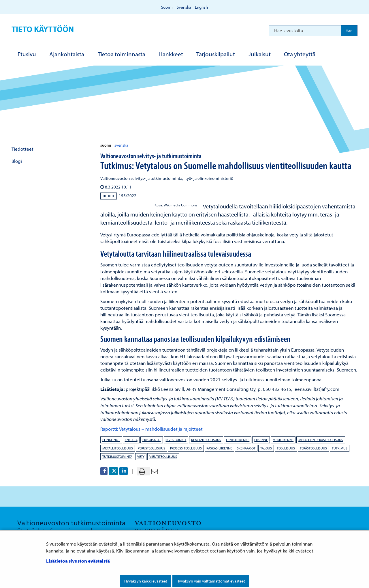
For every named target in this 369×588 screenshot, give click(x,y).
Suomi (167, 7)
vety (141, 457)
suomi (106, 145)
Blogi (17, 161)
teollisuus (286, 448)
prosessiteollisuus (186, 448)
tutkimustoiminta (117, 457)
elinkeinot (111, 440)
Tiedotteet (22, 149)
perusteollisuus (151, 448)
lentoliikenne (238, 440)
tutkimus (340, 448)
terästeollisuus (313, 448)
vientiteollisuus (163, 457)
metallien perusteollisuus (321, 440)
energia (131, 440)
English (201, 7)
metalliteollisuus (118, 448)
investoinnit (176, 440)
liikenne (261, 440)
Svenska (184, 7)
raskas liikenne (219, 448)
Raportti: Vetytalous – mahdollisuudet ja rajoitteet (151, 429)
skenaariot (246, 448)
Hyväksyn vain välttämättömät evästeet (211, 581)
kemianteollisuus (206, 440)
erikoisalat (152, 440)
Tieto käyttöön (43, 29)
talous (266, 448)
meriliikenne (283, 440)
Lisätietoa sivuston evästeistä (78, 561)
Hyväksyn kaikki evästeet (146, 581)
